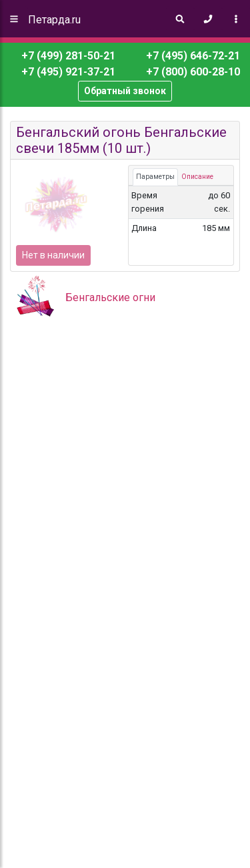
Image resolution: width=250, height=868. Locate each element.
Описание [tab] (197, 177)
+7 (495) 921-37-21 (67, 72)
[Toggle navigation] (236, 19)
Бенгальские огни (110, 297)
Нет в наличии (53, 255)
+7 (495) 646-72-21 (192, 56)
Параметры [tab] (155, 177)
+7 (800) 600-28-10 (192, 72)
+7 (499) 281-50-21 (68, 56)
